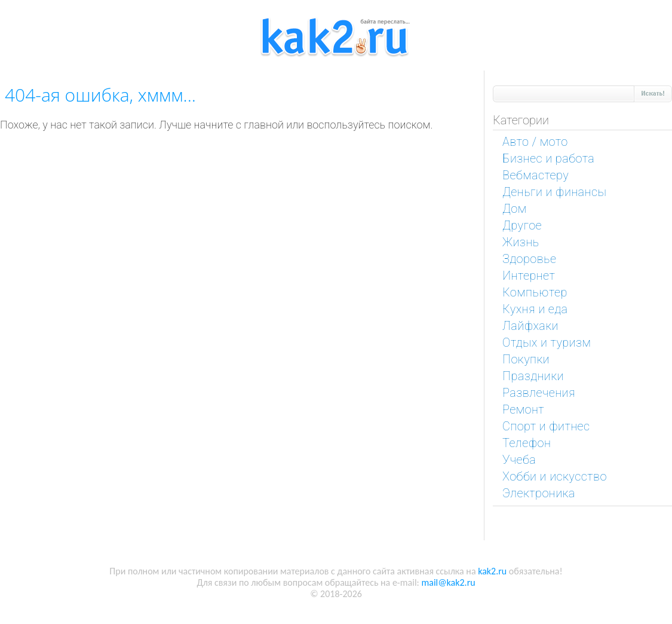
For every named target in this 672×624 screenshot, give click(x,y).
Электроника (539, 493)
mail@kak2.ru (448, 582)
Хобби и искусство (555, 476)
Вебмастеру (536, 175)
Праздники (533, 376)
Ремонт (523, 409)
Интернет (529, 276)
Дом (515, 209)
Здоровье (530, 259)
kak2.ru (492, 571)
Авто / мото (535, 142)
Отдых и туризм (547, 342)
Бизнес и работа (548, 158)
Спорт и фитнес (546, 426)
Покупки (526, 359)
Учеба (519, 460)
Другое (522, 225)
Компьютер (535, 292)
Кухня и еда (535, 309)
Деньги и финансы (554, 192)
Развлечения (539, 393)
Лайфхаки (530, 326)
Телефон (527, 443)
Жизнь (521, 242)
